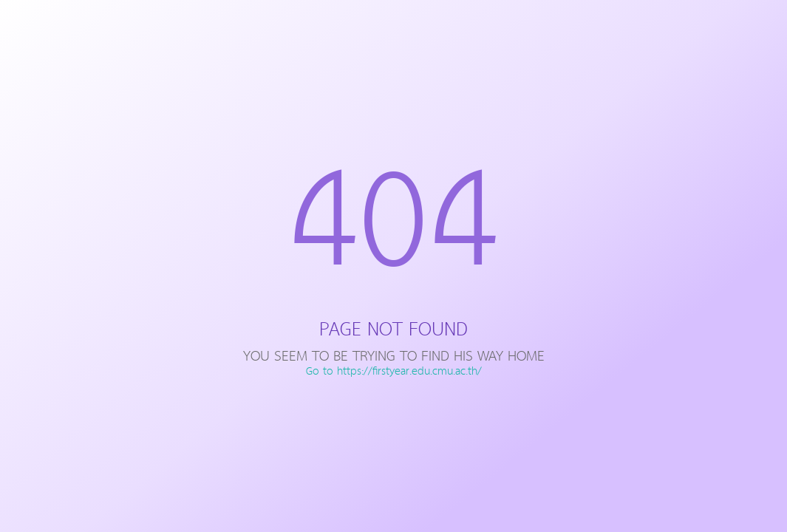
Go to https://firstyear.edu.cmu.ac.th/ (394, 372)
